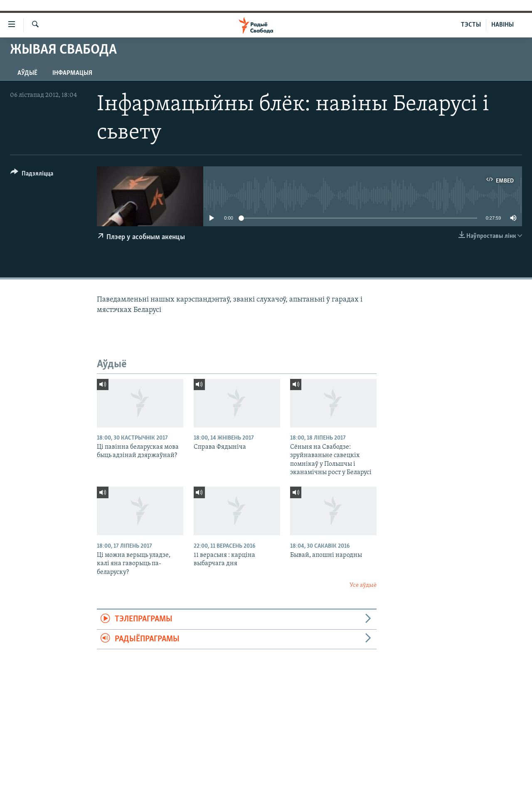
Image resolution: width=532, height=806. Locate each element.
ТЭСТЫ (471, 25)
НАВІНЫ (502, 25)
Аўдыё (27, 73)
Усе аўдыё (363, 585)
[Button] (32, 175)
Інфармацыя (72, 73)
